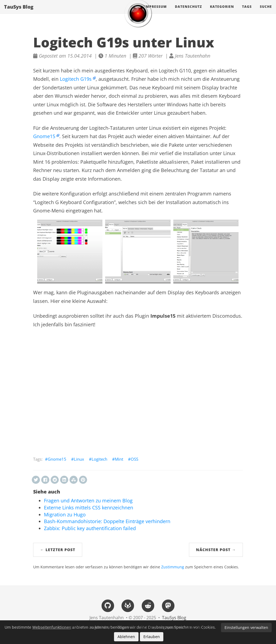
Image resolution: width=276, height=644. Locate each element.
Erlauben (152, 637)
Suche (266, 12)
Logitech (99, 459)
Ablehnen (126, 637)
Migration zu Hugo (65, 514)
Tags (247, 12)
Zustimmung (173, 567)
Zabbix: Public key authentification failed (90, 528)
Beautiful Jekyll (199, 627)
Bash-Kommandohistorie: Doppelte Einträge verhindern (107, 521)
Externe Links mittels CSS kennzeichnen (89, 507)
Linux (79, 459)
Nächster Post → (216, 550)
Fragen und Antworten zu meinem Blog (88, 500)
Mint (119, 459)
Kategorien (222, 12)
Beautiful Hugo (144, 627)
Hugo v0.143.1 (76, 627)
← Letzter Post (58, 550)
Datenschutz (188, 12)
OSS (134, 459)
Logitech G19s (76, 79)
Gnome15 (44, 136)
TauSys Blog (19, 12)
